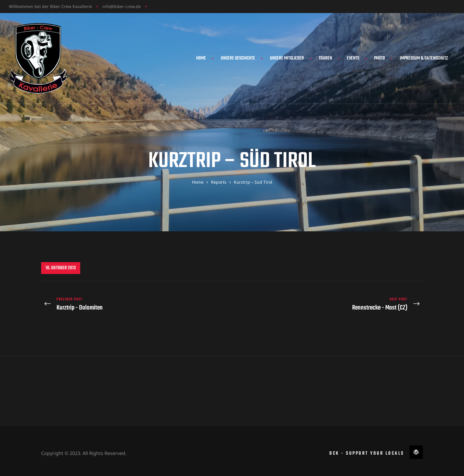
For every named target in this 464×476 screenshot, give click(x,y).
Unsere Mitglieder (287, 58)
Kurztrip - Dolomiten (135, 302)
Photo (380, 58)
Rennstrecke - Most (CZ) (329, 302)
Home (201, 58)
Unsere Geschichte (238, 58)
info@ (108, 6)
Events (353, 58)
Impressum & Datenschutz (424, 58)
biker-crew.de (127, 6)
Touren (325, 58)
